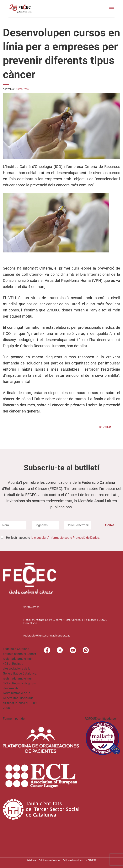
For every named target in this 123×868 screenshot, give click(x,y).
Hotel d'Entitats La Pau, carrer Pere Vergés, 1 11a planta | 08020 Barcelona (65, 621)
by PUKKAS (91, 860)
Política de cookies (73, 860)
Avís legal (32, 860)
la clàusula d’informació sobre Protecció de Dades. (65, 538)
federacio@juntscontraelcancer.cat (47, 636)
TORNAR (105, 427)
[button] (112, 9)
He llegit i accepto (53, 538)
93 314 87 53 (31, 607)
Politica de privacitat (50, 860)
